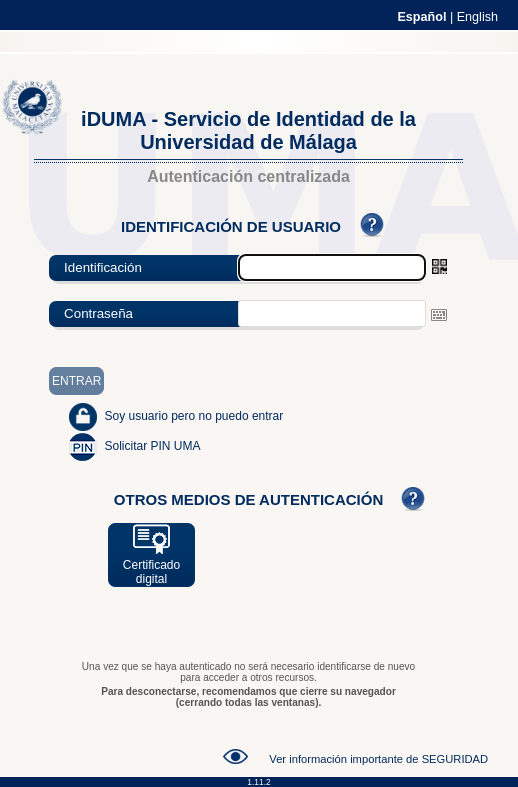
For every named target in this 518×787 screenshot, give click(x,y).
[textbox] (332, 313)
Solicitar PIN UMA (152, 446)
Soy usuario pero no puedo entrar (193, 416)
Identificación (103, 267)
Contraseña (98, 313)
